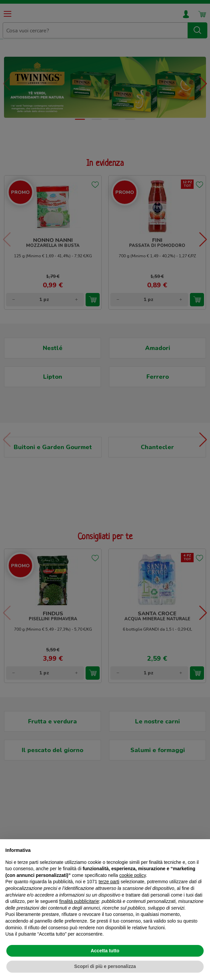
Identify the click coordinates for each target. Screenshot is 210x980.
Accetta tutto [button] (105, 951)
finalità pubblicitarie (79, 901)
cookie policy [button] (133, 875)
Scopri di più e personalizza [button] (105, 966)
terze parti (109, 882)
